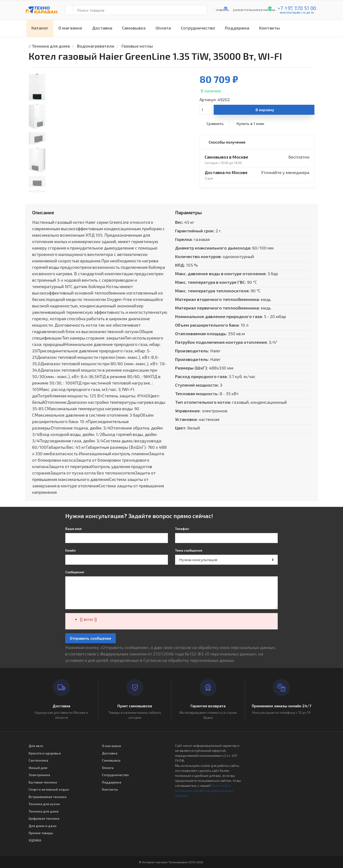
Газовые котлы (137, 46)
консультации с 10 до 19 (297, 13)
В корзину (265, 110)
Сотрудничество (198, 28)
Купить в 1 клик (250, 123)
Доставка (102, 28)
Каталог (40, 28)
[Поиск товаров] (140, 10)
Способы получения (227, 142)
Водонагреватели (96, 46)
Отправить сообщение (91, 638)
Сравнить (215, 123)
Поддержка (237, 28)
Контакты (270, 28)
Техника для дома (51, 46)
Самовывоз (134, 28)
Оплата (163, 28)
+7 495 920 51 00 (297, 8)
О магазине (70, 28)
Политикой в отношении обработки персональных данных (204, 791)
